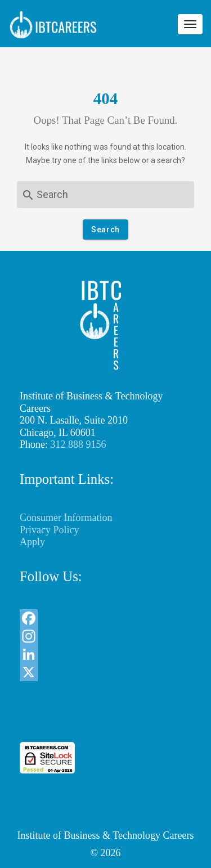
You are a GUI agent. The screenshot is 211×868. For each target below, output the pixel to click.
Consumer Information (66, 518)
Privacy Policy (50, 530)
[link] (106, 721)
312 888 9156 (78, 444)
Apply (32, 542)
